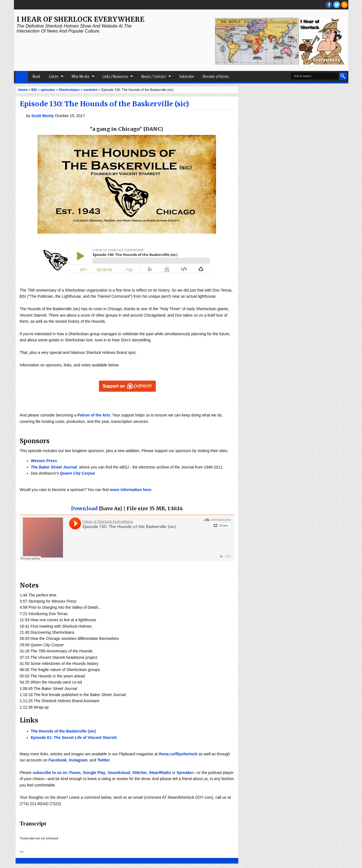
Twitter (104, 760)
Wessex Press (44, 461)
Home (22, 77)
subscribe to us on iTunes (57, 773)
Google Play (94, 773)
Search (343, 76)
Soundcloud (119, 773)
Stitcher (140, 773)
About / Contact (154, 76)
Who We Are (81, 76)
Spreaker (185, 773)
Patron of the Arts (94, 415)
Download (84, 508)
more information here (131, 490)
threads (337, 5)
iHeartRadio (160, 773)
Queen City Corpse (77, 473)
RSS (344, 5)
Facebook (58, 760)
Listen (54, 76)
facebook (329, 5)
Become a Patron (216, 76)
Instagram (78, 760)
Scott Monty (43, 116)
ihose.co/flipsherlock (178, 754)
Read (36, 76)
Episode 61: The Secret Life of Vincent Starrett (74, 738)
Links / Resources (115, 76)
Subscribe (187, 76)
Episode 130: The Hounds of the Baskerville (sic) (104, 104)
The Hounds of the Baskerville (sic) (63, 731)
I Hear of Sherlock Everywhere (81, 19)
